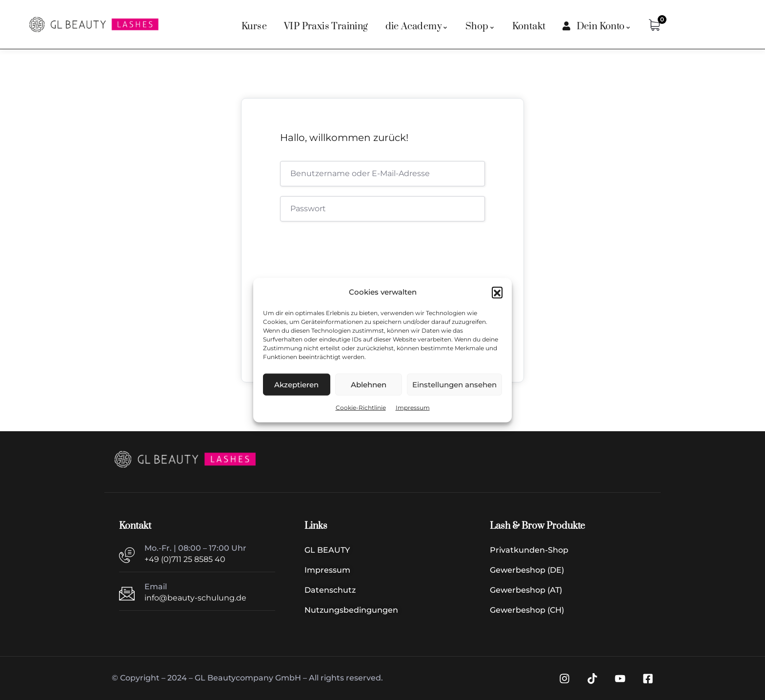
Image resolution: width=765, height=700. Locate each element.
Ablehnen (369, 385)
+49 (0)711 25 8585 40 (185, 559)
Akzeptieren (296, 385)
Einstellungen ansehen (454, 385)
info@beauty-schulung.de (195, 598)
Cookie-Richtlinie (361, 408)
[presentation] (346, 254)
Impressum (413, 408)
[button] (497, 292)
